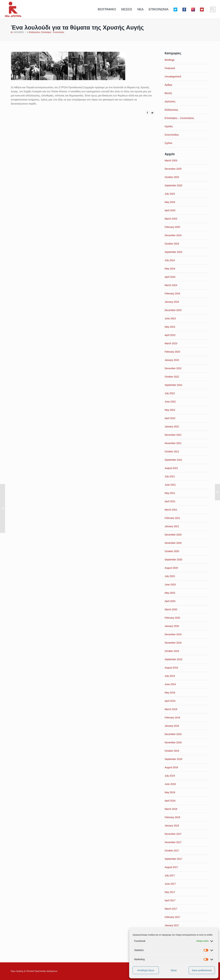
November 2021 (173, 443)
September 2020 (174, 560)
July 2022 (170, 393)
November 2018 (173, 742)
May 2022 (170, 410)
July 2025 (170, 194)
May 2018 (170, 792)
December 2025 (173, 169)
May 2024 (170, 269)
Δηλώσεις (170, 101)
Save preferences (202, 970)
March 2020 (171, 609)
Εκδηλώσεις (35, 32)
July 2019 (170, 676)
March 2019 (171, 709)
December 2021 (173, 435)
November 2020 (173, 543)
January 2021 (172, 526)
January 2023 (172, 360)
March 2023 (171, 343)
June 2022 (170, 402)
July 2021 (170, 476)
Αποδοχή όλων (146, 970)
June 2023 (170, 318)
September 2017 (174, 859)
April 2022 (170, 418)
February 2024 (172, 294)
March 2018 (171, 809)
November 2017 (173, 842)
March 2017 (171, 909)
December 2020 (173, 535)
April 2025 (170, 210)
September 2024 (174, 252)
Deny (174, 970)
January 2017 (172, 925)
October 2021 (172, 451)
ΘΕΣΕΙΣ (127, 9)
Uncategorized (173, 76)
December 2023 (173, 310)
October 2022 (172, 377)
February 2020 (172, 618)
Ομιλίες (169, 126)
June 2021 (170, 485)
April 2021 (170, 501)
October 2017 (172, 851)
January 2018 (172, 826)
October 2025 (172, 177)
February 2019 (172, 718)
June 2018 (170, 784)
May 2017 (170, 892)
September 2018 (174, 759)
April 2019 (170, 701)
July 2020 (170, 576)
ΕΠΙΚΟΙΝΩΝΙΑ (159, 9)
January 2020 (172, 626)
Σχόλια (168, 143)
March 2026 (171, 161)
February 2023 (172, 352)
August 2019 (171, 668)
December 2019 (173, 634)
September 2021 (174, 460)
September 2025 (174, 185)
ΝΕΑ (140, 9)
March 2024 (171, 285)
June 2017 (170, 884)
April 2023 (170, 335)
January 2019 (172, 726)
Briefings (170, 60)
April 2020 (170, 601)
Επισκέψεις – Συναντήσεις (179, 118)
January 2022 (172, 427)
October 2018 (172, 751)
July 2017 (170, 875)
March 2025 (171, 219)
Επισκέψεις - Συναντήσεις (53, 32)
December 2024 (173, 235)
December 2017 (173, 834)
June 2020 (170, 585)
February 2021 (172, 518)
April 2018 (170, 801)
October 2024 (172, 244)
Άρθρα (168, 85)
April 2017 (170, 900)
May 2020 (170, 593)
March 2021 (171, 510)
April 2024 (170, 277)
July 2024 (170, 260)
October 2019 (172, 651)
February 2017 (172, 917)
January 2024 (172, 302)
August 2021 (171, 468)
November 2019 (173, 643)
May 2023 (170, 327)
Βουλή (168, 93)
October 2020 (172, 551)
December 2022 (173, 368)
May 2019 (170, 693)
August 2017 (171, 867)
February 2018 (172, 817)
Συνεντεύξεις (172, 135)
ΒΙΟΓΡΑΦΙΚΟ (107, 9)
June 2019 (170, 684)
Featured (170, 68)
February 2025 (172, 227)
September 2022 (174, 385)
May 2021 (170, 493)
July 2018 (170, 776)
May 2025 (170, 202)
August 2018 (171, 767)
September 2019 (174, 659)
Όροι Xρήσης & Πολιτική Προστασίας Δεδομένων (34, 971)
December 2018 (173, 734)
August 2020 (171, 568)
